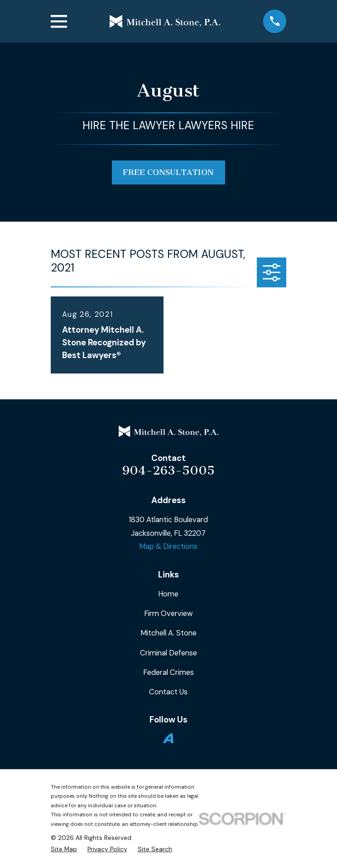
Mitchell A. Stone (168, 633)
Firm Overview (168, 613)
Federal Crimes (168, 672)
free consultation (168, 172)
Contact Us (168, 692)
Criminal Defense (168, 653)
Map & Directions (168, 546)
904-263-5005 (168, 470)
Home (168, 594)
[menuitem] (64, 849)
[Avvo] (168, 738)
